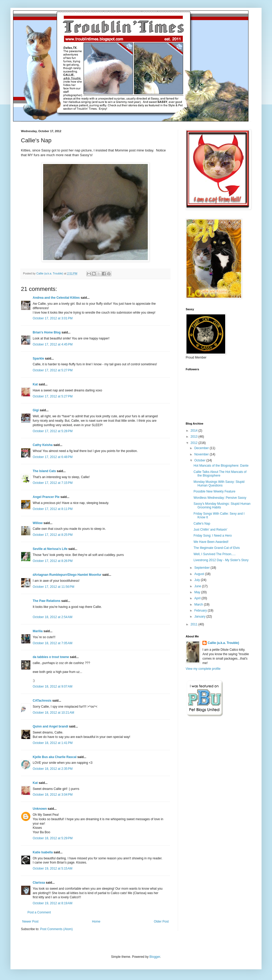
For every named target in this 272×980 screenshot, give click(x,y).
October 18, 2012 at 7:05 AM (53, 643)
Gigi (36, 410)
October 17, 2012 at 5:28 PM (53, 431)
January (200, 617)
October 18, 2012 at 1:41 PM (53, 743)
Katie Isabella (43, 852)
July (198, 580)
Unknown (40, 809)
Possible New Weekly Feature (214, 491)
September (202, 568)
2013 (195, 437)
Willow (38, 523)
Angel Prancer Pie (46, 497)
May (198, 592)
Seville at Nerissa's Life (50, 549)
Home (96, 922)
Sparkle (38, 359)
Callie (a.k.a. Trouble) (223, 643)
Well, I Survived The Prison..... (215, 554)
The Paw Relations (47, 601)
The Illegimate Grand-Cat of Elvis (217, 548)
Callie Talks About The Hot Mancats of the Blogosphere (220, 474)
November (202, 454)
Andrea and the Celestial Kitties (56, 298)
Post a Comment (39, 912)
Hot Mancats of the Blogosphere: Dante (221, 466)
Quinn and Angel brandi (50, 726)
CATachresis (42, 701)
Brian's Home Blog (47, 332)
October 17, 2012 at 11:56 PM (53, 587)
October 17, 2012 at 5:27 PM (53, 370)
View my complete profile (203, 669)
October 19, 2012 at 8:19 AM (53, 903)
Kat (35, 384)
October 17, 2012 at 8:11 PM (53, 509)
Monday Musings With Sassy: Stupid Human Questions (219, 484)
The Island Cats (44, 471)
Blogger (155, 957)
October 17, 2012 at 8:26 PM (53, 561)
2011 (195, 624)
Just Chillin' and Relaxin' (210, 530)
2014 (195, 431)
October (200, 460)
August (200, 574)
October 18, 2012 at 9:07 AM (53, 686)
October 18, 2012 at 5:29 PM (53, 838)
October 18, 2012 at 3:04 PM (53, 795)
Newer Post (30, 922)
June (198, 586)
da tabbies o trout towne (51, 657)
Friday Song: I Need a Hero (213, 536)
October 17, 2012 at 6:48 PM (53, 457)
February (201, 611)
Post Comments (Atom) (56, 929)
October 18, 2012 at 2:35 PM (53, 769)
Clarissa (39, 883)
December (202, 448)
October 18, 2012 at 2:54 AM (53, 617)
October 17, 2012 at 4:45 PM (53, 344)
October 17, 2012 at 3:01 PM (53, 318)
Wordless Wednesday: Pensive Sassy (220, 498)
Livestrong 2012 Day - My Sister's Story (221, 560)
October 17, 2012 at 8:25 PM (53, 535)
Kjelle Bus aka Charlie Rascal (55, 757)
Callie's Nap (202, 524)
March (199, 605)
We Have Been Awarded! (211, 542)
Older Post (161, 922)
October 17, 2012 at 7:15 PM (53, 483)
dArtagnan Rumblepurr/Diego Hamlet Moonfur (67, 575)
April (198, 598)
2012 (195, 443)
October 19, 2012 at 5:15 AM (53, 868)
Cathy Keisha (43, 445)
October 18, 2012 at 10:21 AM (53, 713)
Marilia (38, 631)
